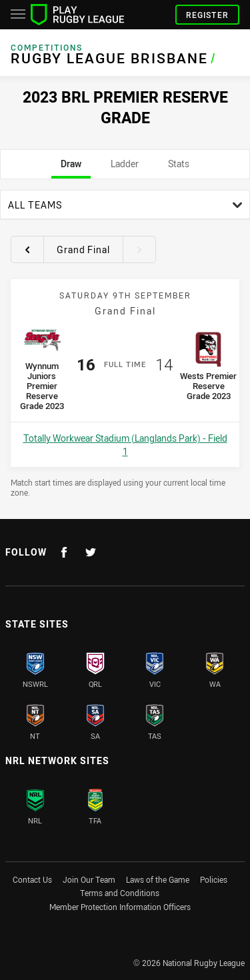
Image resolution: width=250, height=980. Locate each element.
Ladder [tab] (125, 168)
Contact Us (32, 879)
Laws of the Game (158, 879)
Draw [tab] (71, 168)
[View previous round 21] (27, 249)
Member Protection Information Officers (120, 907)
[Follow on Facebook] (64, 552)
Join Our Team (89, 879)
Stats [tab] (179, 168)
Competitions (47, 48)
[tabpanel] (125, 344)
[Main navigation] (18, 15)
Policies (214, 879)
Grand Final (83, 249)
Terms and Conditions (120, 893)
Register (207, 15)
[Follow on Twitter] (91, 552)
